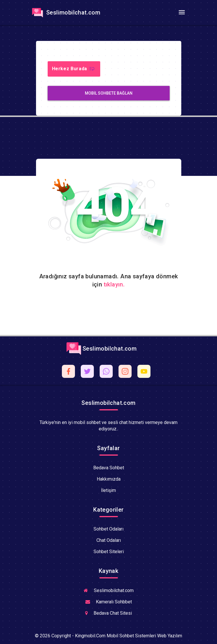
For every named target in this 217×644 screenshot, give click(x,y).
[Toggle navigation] (182, 12)
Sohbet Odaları (108, 529)
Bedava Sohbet (109, 468)
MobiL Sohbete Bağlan (109, 93)
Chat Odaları (109, 540)
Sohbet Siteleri (109, 552)
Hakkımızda (109, 479)
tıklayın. (114, 284)
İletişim (108, 490)
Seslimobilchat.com (65, 12)
